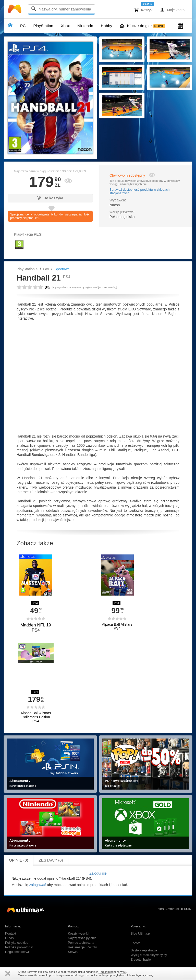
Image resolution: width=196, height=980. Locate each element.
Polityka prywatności (20, 947)
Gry (46, 269)
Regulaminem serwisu (112, 972)
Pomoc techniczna (81, 943)
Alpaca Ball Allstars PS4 (117, 626)
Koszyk (143, 10)
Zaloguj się (98, 873)
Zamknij (8, 973)
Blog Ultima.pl (141, 934)
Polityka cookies (17, 943)
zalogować (38, 885)
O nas (9, 938)
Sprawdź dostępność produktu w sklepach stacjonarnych (139, 191)
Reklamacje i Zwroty (82, 947)
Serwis (73, 952)
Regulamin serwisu (19, 952)
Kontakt (11, 934)
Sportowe (62, 269)
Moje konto (172, 10)
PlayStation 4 (27, 269)
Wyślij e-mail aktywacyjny (149, 955)
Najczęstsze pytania (82, 938)
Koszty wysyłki (78, 934)
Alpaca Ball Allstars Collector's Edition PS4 (36, 717)
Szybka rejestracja (144, 950)
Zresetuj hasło (141, 960)
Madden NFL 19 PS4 (36, 628)
